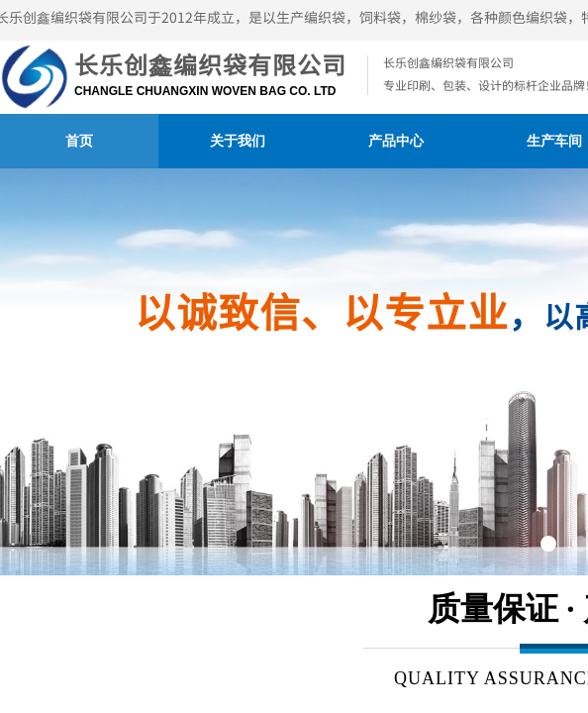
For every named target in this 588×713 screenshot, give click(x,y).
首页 (79, 141)
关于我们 (238, 141)
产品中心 (396, 141)
